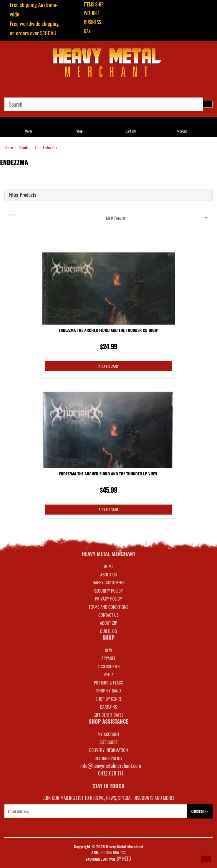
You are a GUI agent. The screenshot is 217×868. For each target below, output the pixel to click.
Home (9, 147)
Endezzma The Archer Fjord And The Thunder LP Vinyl (109, 473)
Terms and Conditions (108, 607)
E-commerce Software (101, 859)
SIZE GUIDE (108, 742)
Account (182, 131)
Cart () (130, 131)
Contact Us (108, 615)
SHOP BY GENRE (108, 699)
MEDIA (108, 674)
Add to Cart (108, 366)
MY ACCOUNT (109, 734)
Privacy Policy (108, 598)
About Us (108, 574)
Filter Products (23, 195)
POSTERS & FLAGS (109, 682)
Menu (28, 131)
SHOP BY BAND (109, 690)
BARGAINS (108, 707)
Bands (24, 147)
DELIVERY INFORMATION (109, 750)
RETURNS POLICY (108, 758)
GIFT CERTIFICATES (108, 715)
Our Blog (108, 631)
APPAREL (108, 658)
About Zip (108, 623)
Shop (79, 131)
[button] (206, 859)
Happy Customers (108, 582)
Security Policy (108, 591)
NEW (108, 650)
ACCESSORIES (109, 666)
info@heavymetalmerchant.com (111, 766)
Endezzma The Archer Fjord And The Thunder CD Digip (109, 330)
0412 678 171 (111, 773)
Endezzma (50, 147)
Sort (82, 216)
